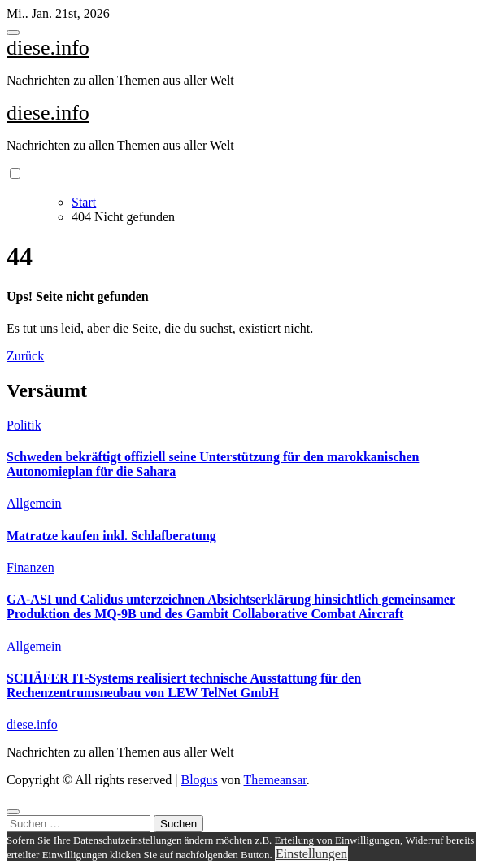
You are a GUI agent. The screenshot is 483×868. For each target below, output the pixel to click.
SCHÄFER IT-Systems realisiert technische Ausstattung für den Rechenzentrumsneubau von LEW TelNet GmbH (184, 685)
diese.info (48, 48)
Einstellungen (311, 854)
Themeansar (275, 780)
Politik (24, 425)
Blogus (199, 780)
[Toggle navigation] (13, 33)
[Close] (13, 812)
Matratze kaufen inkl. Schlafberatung (111, 536)
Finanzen (30, 567)
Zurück (25, 356)
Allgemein (34, 503)
